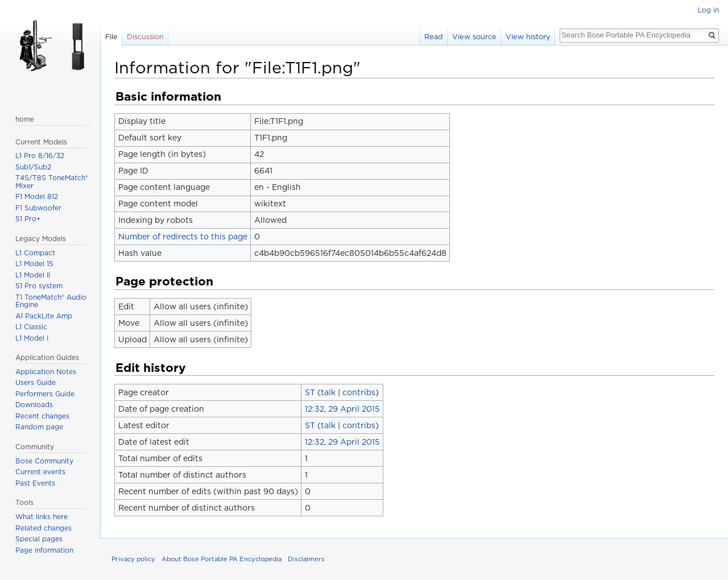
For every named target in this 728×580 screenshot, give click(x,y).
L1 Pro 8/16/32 (40, 156)
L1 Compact (35, 253)
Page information (44, 550)
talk (328, 392)
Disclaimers (306, 559)
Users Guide (36, 382)
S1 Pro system (39, 286)
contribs (359, 392)
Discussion (145, 37)
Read (434, 37)
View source (474, 37)
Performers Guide (45, 394)
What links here (42, 517)
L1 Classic (31, 327)
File (111, 37)
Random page (39, 427)
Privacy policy (133, 559)
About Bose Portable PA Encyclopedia (222, 559)
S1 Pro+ (28, 219)
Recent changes (42, 416)
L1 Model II (33, 275)
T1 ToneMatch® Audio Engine (51, 301)
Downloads (34, 405)
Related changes (44, 528)
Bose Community (44, 461)
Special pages (39, 539)
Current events (40, 472)
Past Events (35, 483)
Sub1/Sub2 (33, 167)
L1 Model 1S (34, 264)
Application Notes (46, 372)
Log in (708, 10)
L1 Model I (32, 338)
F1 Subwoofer (38, 208)
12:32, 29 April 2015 (342, 409)
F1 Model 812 (37, 196)
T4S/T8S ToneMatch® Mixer (52, 182)
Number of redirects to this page (183, 237)
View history (528, 37)
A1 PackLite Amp (44, 316)
